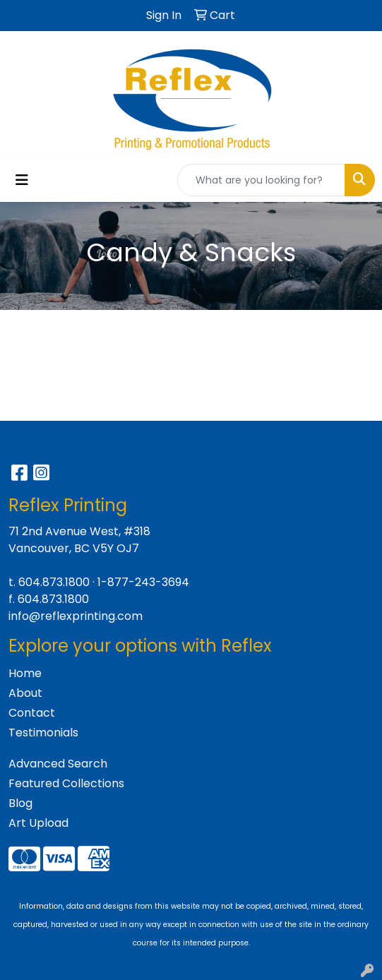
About (25, 693)
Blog (20, 803)
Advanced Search (58, 764)
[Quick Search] (261, 180)
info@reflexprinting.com (76, 616)
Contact (32, 713)
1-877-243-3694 (143, 582)
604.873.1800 (54, 582)
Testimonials (43, 733)
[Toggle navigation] (22, 180)
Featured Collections (66, 783)
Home (25, 673)
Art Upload (38, 823)
